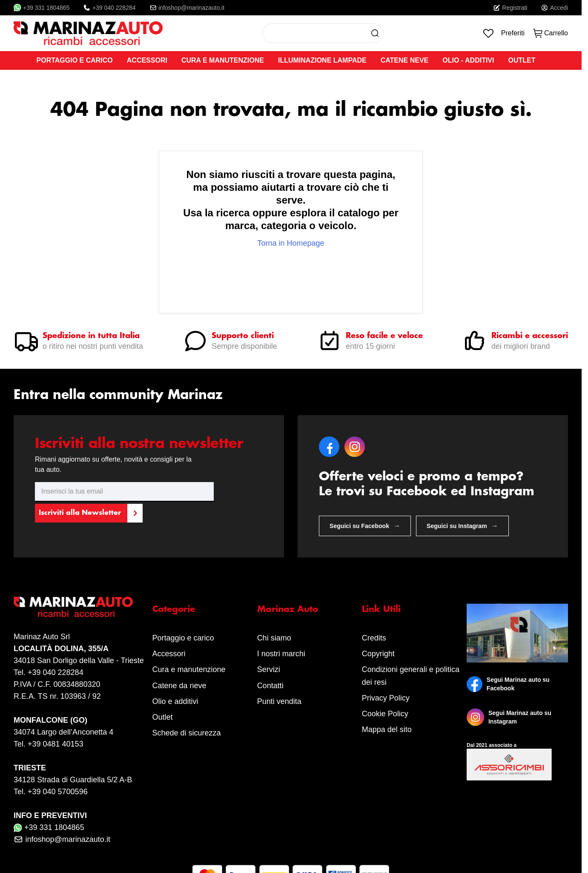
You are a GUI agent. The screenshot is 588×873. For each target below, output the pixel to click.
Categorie (174, 609)
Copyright (378, 654)
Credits (374, 638)
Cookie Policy (385, 714)
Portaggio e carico (183, 638)
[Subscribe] (89, 513)
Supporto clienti (243, 336)
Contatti (270, 686)
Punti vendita (279, 701)
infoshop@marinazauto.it (187, 8)
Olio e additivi (175, 701)
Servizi (269, 669)
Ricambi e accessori (530, 336)
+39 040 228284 (109, 8)
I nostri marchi (281, 654)
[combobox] (323, 33)
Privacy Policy (386, 698)
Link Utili (381, 609)
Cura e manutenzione (189, 669)
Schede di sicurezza (187, 733)
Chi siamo (274, 638)
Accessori (169, 654)
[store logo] (88, 33)
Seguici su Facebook (365, 526)
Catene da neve (179, 686)
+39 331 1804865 (42, 8)
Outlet (163, 717)
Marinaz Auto (288, 609)
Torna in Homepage (291, 243)
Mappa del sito (387, 729)
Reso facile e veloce (384, 336)
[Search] (375, 33)
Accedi (554, 8)
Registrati (510, 8)
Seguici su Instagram (462, 526)
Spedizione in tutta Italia (91, 336)
